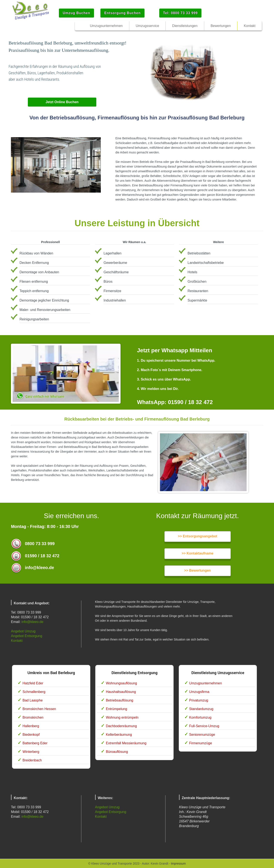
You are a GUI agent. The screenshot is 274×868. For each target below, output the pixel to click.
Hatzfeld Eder (33, 683)
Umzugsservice (147, 26)
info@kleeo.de (32, 622)
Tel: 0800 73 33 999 (180, 13)
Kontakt (17, 641)
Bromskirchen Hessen (39, 709)
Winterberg (31, 752)
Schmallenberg (34, 692)
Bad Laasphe (33, 700)
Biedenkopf (31, 735)
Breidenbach (32, 760)
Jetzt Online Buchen (62, 102)
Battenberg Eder (35, 743)
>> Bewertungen (197, 570)
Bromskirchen (33, 717)
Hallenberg (31, 726)
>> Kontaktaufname (197, 553)
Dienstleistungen (185, 26)
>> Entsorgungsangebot (198, 536)
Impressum (178, 864)
